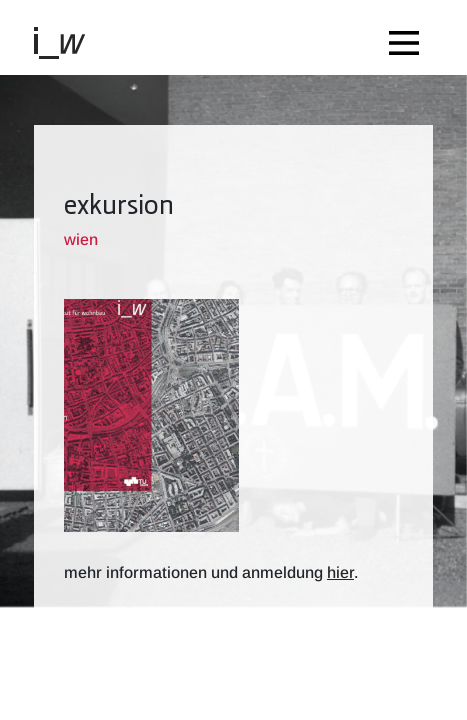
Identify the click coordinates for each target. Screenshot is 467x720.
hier (340, 572)
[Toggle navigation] (409, 37)
